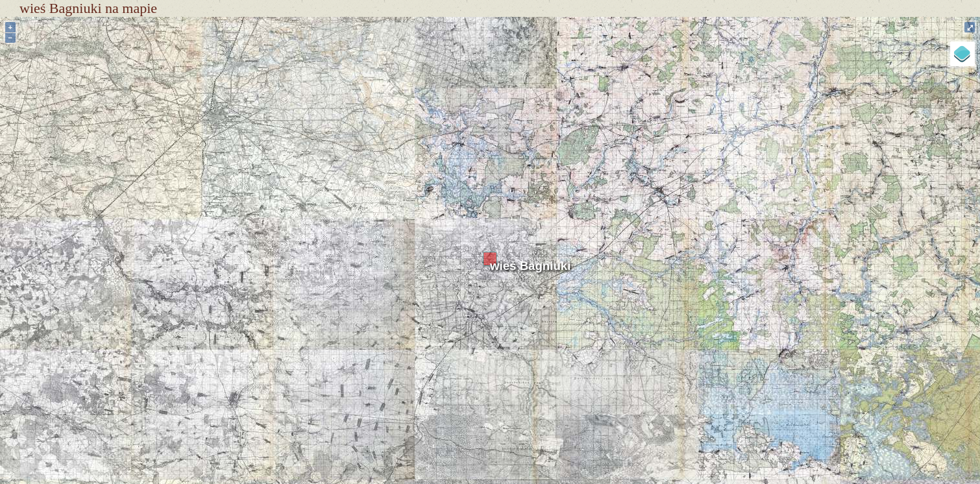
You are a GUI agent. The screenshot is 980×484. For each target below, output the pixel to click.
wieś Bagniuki (530, 266)
